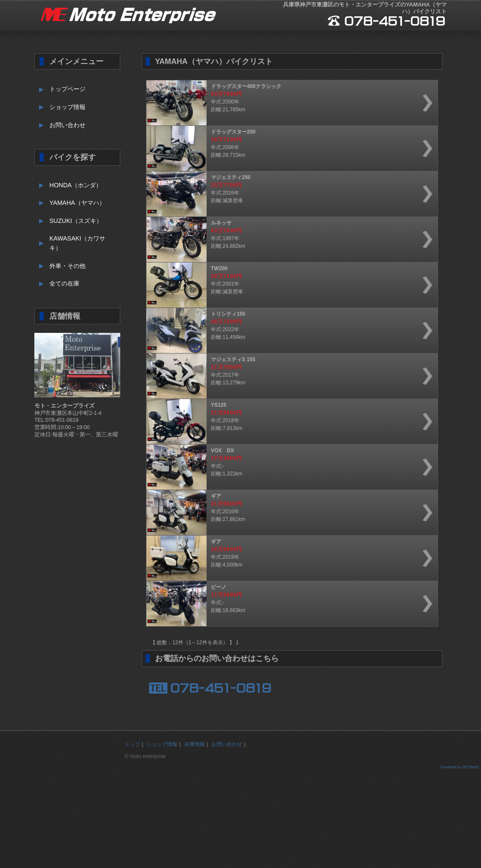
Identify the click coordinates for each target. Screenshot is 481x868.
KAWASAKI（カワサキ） (77, 243)
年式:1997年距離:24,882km (288, 239)
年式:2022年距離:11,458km (288, 330)
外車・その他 (67, 266)
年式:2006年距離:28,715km (288, 148)
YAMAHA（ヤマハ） (77, 203)
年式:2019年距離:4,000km (288, 558)
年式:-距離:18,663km (288, 604)
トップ (132, 744)
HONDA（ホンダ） (76, 185)
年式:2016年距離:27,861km (288, 513)
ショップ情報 (67, 107)
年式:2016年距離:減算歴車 (288, 194)
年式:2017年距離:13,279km (288, 376)
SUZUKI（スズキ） (76, 221)
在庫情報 (195, 744)
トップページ (67, 89)
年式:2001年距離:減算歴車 (288, 285)
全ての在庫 (64, 283)
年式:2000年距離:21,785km (288, 103)
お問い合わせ (67, 125)
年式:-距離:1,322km (288, 467)
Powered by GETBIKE (460, 767)
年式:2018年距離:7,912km (288, 422)
